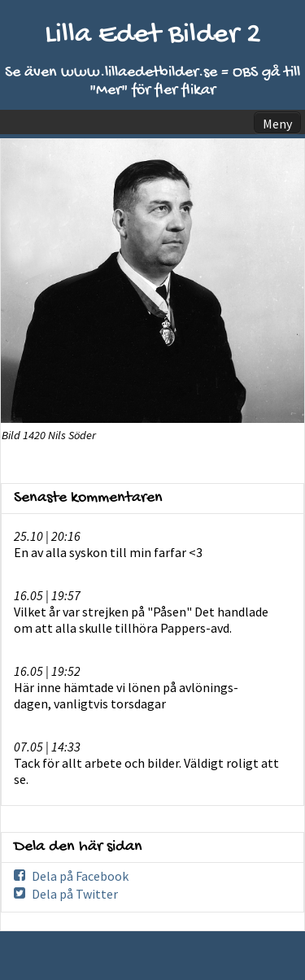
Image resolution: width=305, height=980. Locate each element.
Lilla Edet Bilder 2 (153, 35)
